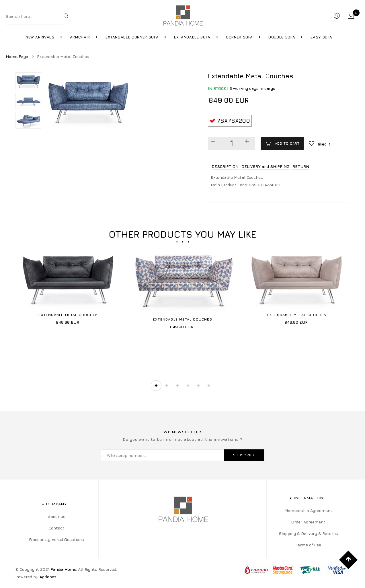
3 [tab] (177, 385)
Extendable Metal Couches (68, 315)
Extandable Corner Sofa (132, 37)
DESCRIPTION (225, 166)
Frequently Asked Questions (56, 539)
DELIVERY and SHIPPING (266, 166)
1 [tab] (156, 385)
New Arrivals (40, 37)
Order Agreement (308, 522)
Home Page (17, 56)
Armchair (80, 37)
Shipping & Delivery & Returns (308, 533)
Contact (57, 528)
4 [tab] (188, 385)
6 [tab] (209, 385)
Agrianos (48, 577)
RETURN (301, 166)
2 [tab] (167, 385)
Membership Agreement (308, 510)
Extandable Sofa (192, 37)
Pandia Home (63, 569)
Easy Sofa (321, 37)
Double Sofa (282, 37)
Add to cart (286, 143)
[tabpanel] (68, 286)
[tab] (225, 167)
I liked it (322, 144)
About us (57, 516)
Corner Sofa (239, 37)
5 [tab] (198, 385)
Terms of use (308, 545)
